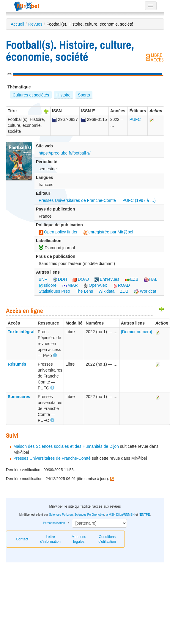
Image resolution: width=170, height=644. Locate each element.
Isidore (48, 285)
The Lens (84, 291)
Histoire (63, 95)
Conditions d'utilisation (107, 539)
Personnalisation (54, 523)
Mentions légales (79, 539)
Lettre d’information (50, 539)
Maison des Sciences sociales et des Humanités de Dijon (66, 446)
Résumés (17, 364)
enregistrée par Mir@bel (108, 232)
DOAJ (81, 279)
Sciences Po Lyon (61, 515)
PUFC (135, 119)
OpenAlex (95, 285)
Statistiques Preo (54, 291)
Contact (22, 539)
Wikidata (107, 291)
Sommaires (19, 397)
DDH (60, 279)
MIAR (70, 285)
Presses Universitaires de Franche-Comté (52, 458)
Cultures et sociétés (31, 95)
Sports (84, 95)
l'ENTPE (144, 515)
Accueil (17, 24)
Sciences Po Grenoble (89, 515)
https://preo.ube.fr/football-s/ (64, 153)
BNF (43, 279)
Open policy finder (58, 232)
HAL (151, 279)
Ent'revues (107, 279)
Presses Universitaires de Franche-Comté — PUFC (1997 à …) (97, 200)
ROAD (121, 285)
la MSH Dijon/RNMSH (120, 515)
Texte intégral (21, 332)
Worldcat (145, 291)
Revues (35, 24)
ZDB (124, 291)
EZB (132, 279)
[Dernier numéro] (137, 332)
